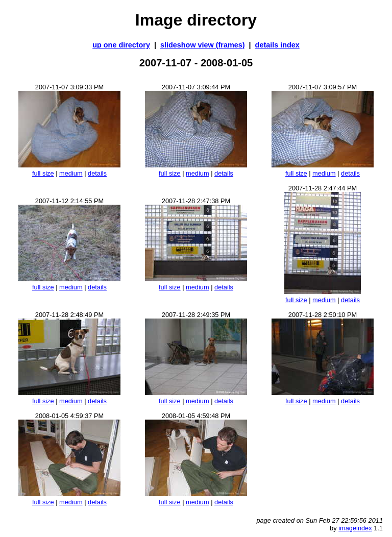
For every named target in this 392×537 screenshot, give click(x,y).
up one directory (121, 45)
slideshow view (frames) (203, 45)
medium (71, 173)
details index (277, 45)
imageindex (355, 528)
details (97, 173)
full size (43, 173)
